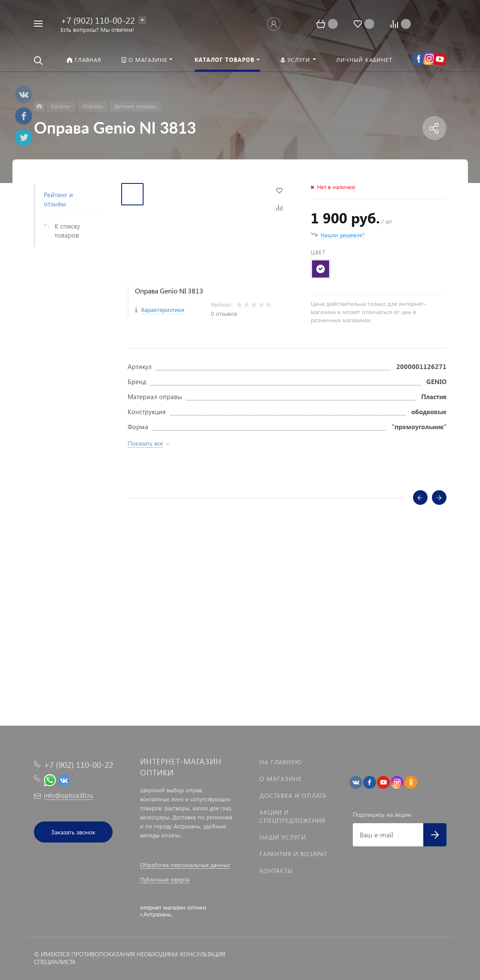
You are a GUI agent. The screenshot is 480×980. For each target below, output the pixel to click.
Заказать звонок (73, 832)
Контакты (276, 871)
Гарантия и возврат (294, 854)
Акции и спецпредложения (292, 816)
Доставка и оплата (293, 795)
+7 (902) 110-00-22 (98, 20)
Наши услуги (283, 837)
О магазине (281, 779)
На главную (281, 762)
